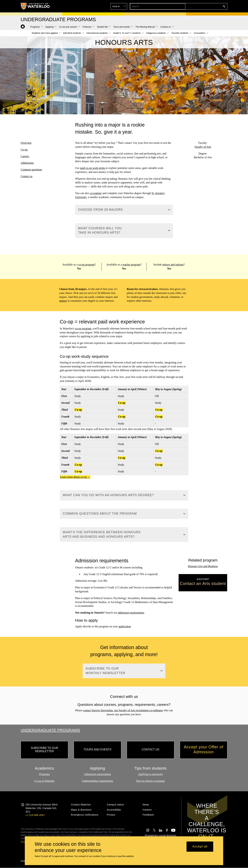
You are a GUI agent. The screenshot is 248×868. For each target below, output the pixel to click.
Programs (44, 774)
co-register (96, 193)
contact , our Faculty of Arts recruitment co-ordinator (123, 710)
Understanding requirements (97, 781)
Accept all (200, 847)
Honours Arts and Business (203, 566)
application (125, 626)
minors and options (173, 265)
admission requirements (131, 613)
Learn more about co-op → (75, 477)
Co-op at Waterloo (44, 781)
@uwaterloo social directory (161, 835)
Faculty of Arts (203, 147)
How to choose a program (150, 781)
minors (63, 301)
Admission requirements (98, 774)
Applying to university (151, 774)
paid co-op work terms (93, 168)
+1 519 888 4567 (35, 815)
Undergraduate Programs (50, 730)
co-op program (86, 265)
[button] (199, 6)
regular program (131, 265)
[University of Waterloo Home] (35, 6)
